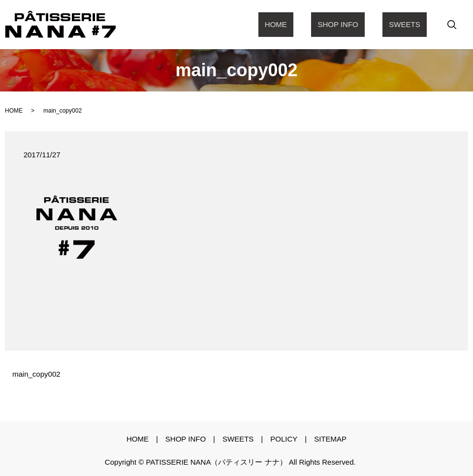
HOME (14, 111)
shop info (357, 24)
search (452, 25)
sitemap (330, 439)
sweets (411, 24)
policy (284, 439)
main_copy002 (36, 374)
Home (308, 24)
